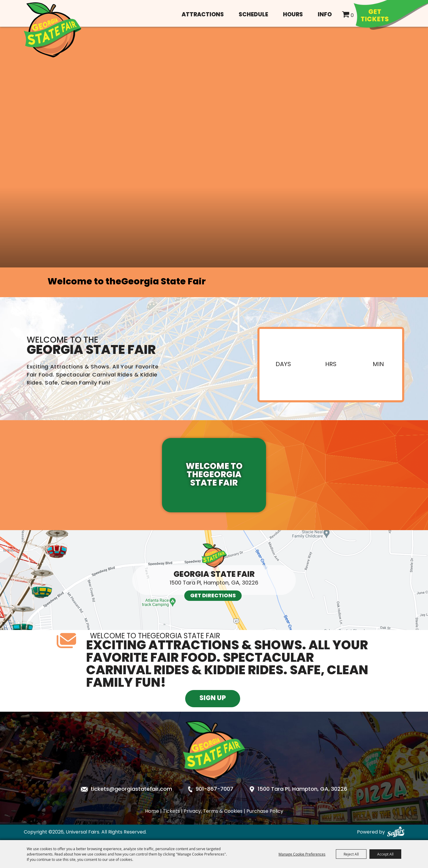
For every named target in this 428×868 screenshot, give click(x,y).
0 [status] (352, 16)
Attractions (203, 15)
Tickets (171, 812)
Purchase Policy (265, 812)
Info (325, 15)
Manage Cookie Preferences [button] (302, 854)
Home (152, 812)
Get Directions (213, 596)
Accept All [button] (385, 854)
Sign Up (213, 698)
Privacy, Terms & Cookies (213, 812)
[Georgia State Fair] (214, 785)
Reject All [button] (351, 854)
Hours (293, 15)
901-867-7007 (214, 789)
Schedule (253, 15)
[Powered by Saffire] (396, 832)
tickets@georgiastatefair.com (131, 789)
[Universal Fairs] (52, 30)
